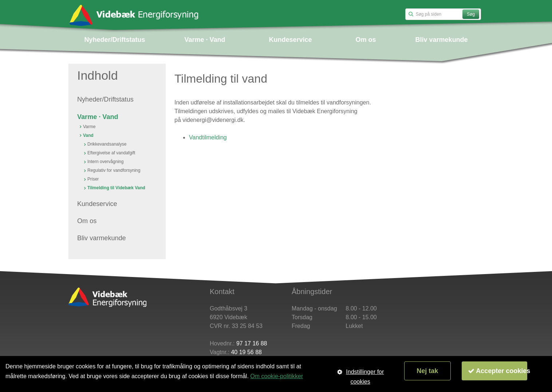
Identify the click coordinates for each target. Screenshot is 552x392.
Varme (89, 127)
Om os (366, 40)
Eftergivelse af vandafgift (111, 153)
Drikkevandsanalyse (107, 144)
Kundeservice (290, 40)
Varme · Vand (205, 40)
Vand (88, 135)
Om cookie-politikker (277, 376)
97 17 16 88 (252, 343)
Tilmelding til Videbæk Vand (116, 188)
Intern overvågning (105, 162)
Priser (93, 179)
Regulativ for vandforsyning (114, 170)
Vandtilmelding (208, 137)
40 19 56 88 (246, 352)
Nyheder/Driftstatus (115, 40)
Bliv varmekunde (442, 40)
